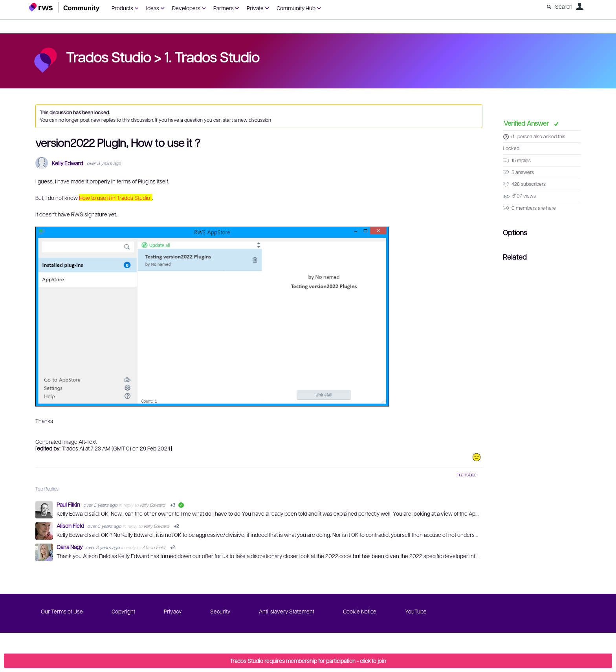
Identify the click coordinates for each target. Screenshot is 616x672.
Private (255, 8)
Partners (224, 8)
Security (220, 611)
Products (122, 8)
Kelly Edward (67, 163)
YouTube (416, 611)
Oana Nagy (70, 547)
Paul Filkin (69, 504)
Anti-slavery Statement (287, 611)
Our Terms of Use (62, 611)
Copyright (123, 611)
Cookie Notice (360, 611)
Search (564, 6)
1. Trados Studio (212, 57)
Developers (186, 8)
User (579, 6)
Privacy (173, 611)
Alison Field (71, 526)
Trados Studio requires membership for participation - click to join (308, 661)
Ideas (153, 8)
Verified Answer (527, 123)
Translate (467, 474)
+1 (512, 136)
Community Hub (296, 8)
